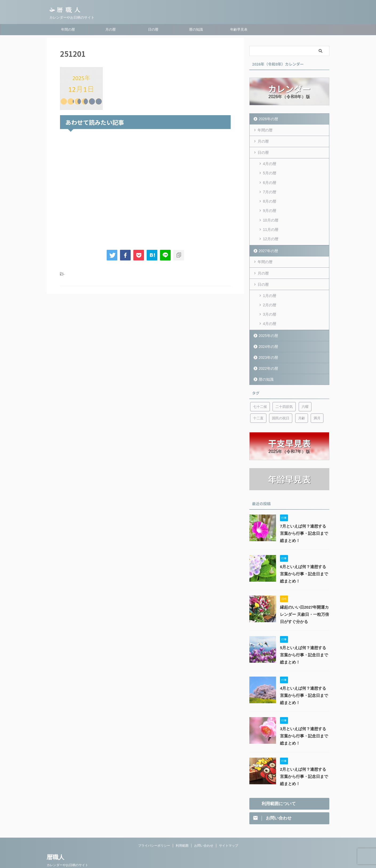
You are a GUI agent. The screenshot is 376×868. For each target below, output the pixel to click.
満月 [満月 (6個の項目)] (317, 405)
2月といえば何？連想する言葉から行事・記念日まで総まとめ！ (304, 764)
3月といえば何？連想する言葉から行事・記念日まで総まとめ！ (304, 723)
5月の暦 (270, 171)
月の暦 (111, 29)
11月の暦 (271, 222)
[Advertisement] (145, 188)
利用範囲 (182, 833)
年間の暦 (68, 29)
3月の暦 (270, 303)
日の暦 (153, 29)
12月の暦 (271, 231)
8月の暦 (270, 197)
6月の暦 (270, 180)
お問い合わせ (204, 833)
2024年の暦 (267, 333)
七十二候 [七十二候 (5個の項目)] (260, 394)
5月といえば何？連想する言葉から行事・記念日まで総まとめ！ (304, 642)
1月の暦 (270, 286)
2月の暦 (270, 294)
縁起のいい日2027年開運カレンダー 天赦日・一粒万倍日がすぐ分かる (303, 602)
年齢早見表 (239, 29)
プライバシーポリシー (154, 833)
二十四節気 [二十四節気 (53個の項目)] (284, 394)
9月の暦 (270, 205)
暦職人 (55, 845)
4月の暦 (270, 163)
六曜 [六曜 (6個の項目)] (305, 394)
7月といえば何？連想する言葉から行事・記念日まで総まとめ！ (304, 521)
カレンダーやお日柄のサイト (67, 853)
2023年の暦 (267, 344)
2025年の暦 (267, 322)
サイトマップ (229, 833)
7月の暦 (270, 188)
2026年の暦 (267, 119)
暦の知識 (196, 29)
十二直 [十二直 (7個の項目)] (258, 405)
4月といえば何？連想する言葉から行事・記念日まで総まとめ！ (304, 683)
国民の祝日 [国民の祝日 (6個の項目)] (281, 405)
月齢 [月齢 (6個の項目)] (302, 405)
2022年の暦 (267, 355)
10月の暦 (271, 214)
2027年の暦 (267, 242)
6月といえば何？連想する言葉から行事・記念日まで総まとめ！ (304, 561)
